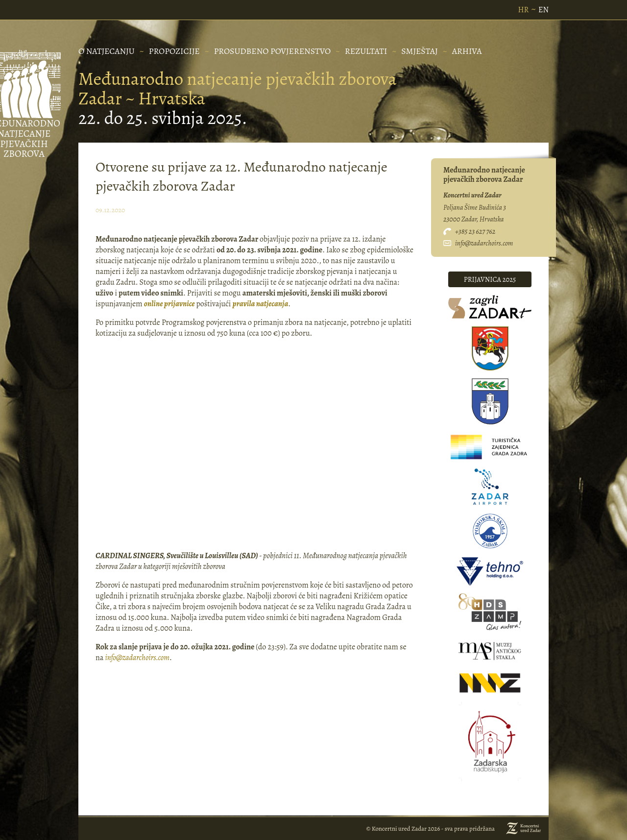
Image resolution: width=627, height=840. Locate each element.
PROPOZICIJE (174, 51)
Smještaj (420, 51)
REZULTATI (366, 51)
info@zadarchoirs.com (137, 658)
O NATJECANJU (107, 51)
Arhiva (467, 51)
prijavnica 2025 (490, 279)
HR (523, 10)
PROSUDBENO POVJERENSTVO (272, 51)
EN (543, 10)
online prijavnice (169, 304)
